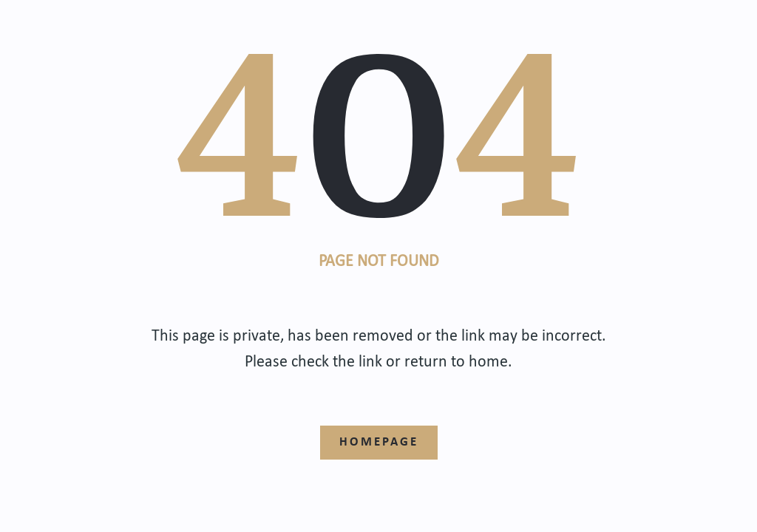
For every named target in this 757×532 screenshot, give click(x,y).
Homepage (379, 441)
